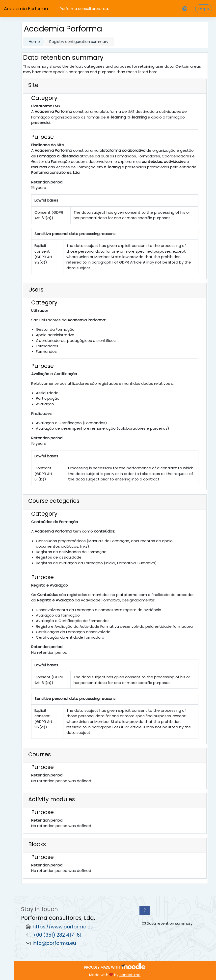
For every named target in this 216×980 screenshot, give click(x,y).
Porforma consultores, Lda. (84, 9)
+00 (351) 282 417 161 (57, 935)
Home (34, 42)
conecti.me (130, 975)
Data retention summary (167, 923)
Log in (204, 9)
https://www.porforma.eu (63, 927)
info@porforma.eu (54, 943)
